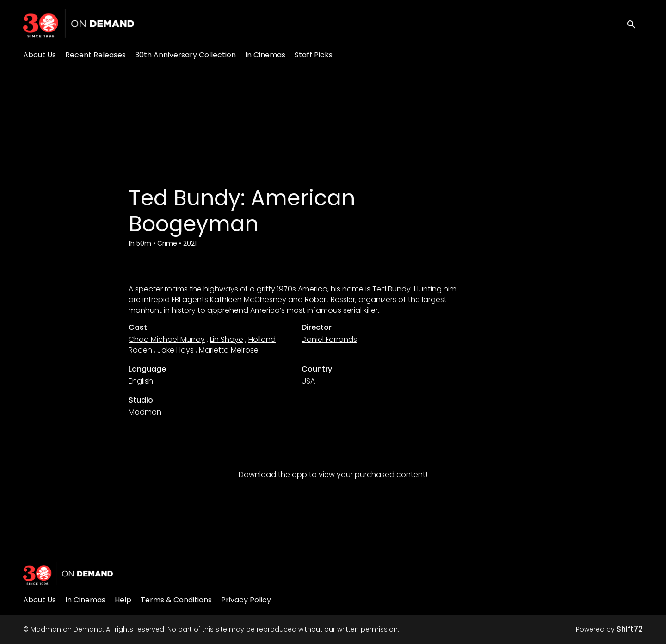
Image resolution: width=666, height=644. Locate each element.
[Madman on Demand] (68, 574)
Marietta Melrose (229, 350)
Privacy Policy (246, 600)
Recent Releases (96, 55)
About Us (40, 55)
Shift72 (630, 629)
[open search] (635, 23)
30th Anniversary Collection (185, 55)
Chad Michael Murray (167, 339)
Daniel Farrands (329, 339)
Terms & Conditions (176, 600)
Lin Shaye (227, 339)
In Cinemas (265, 55)
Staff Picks (314, 55)
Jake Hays (176, 350)
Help (123, 600)
